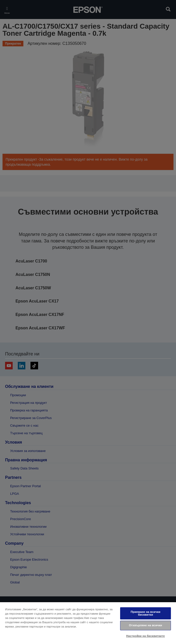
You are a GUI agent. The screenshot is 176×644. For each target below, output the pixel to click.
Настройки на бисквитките (146, 636)
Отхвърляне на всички (146, 625)
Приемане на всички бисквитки (145, 613)
